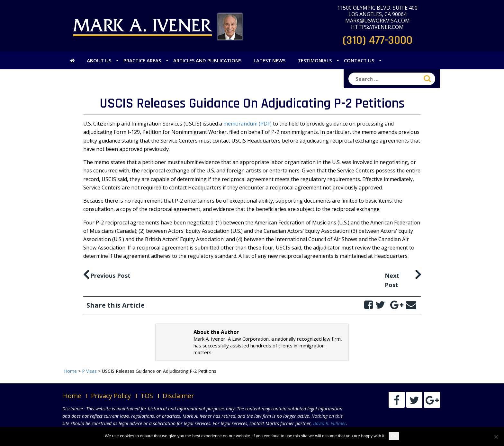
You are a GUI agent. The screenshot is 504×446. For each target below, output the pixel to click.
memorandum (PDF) (248, 124)
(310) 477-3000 (378, 40)
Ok (394, 436)
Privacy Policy (111, 396)
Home (72, 396)
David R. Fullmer (330, 423)
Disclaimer (178, 396)
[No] (496, 437)
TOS (147, 396)
